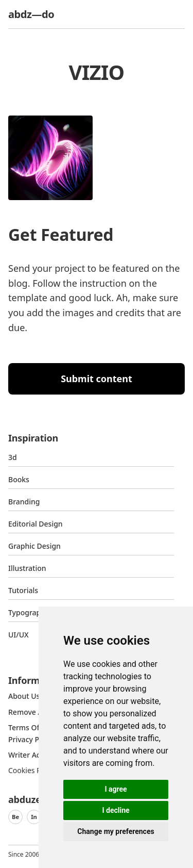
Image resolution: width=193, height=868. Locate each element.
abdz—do (31, 14)
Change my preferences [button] (116, 831)
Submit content (97, 379)
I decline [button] (116, 810)
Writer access (31, 755)
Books (19, 479)
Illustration (27, 568)
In (34, 817)
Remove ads (29, 712)
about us (24, 696)
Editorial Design (36, 524)
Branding (24, 502)
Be (15, 817)
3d (13, 457)
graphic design (34, 546)
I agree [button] (116, 789)
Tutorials (23, 590)
